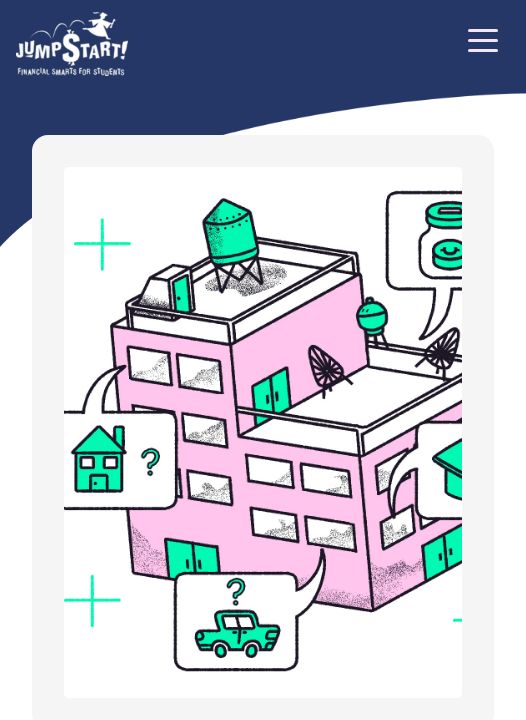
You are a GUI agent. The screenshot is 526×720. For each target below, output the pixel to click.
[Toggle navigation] (483, 44)
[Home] (72, 44)
